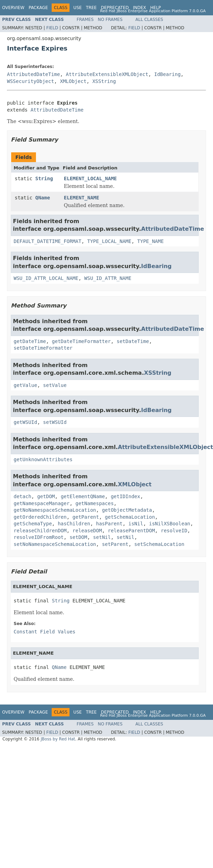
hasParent (109, 524)
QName (43, 198)
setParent (115, 544)
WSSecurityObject (31, 81)
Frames (85, 20)
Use (78, 8)
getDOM (46, 496)
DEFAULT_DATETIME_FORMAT (47, 241)
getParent (86, 517)
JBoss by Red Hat (58, 739)
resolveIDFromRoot (39, 537)
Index (140, 8)
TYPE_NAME (150, 241)
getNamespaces (95, 503)
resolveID (174, 531)
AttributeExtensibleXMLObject (107, 74)
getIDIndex (125, 496)
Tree (91, 8)
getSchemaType (33, 524)
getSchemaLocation (130, 517)
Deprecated (115, 8)
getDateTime (30, 341)
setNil (102, 537)
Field (52, 28)
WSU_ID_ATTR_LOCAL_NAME (46, 278)
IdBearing (167, 74)
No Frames (110, 20)
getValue (25, 385)
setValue (55, 385)
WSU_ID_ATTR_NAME (108, 278)
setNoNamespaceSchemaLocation (55, 544)
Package (38, 8)
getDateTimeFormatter (82, 341)
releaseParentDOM (131, 531)
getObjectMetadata (127, 510)
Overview (13, 8)
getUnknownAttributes (43, 459)
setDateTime (133, 341)
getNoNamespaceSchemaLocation (55, 510)
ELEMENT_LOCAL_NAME (90, 178)
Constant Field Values (45, 632)
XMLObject (73, 81)
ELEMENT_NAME (82, 198)
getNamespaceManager (42, 503)
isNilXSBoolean (170, 524)
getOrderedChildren (40, 517)
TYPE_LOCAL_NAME (109, 241)
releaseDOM (87, 531)
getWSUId (25, 422)
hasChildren (74, 524)
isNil (136, 524)
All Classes (149, 20)
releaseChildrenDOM (40, 531)
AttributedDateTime (34, 74)
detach (23, 496)
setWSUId (55, 422)
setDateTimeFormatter (43, 348)
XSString (104, 81)
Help (156, 8)
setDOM (78, 537)
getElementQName (83, 496)
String (44, 178)
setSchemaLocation (159, 544)
